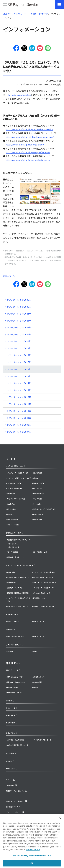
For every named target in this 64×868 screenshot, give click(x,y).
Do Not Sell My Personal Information (32, 856)
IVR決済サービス (39, 598)
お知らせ (9, 761)
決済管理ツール (13, 582)
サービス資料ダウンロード (42, 740)
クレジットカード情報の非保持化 (45, 572)
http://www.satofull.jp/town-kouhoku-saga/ (28, 160)
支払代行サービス (13, 621)
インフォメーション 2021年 (18, 334)
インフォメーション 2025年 (18, 307)
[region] (32, 841)
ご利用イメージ (39, 677)
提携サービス (11, 715)
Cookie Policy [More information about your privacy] (33, 849)
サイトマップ (11, 769)
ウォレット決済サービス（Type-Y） (20, 478)
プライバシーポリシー (14, 812)
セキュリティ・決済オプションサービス (20, 565)
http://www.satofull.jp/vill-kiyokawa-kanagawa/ (30, 137)
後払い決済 (11, 494)
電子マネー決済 (13, 519)
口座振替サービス (39, 494)
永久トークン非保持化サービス (18, 606)
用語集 (36, 687)
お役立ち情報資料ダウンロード (18, 745)
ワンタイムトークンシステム (43, 577)
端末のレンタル (14, 547)
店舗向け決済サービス (14, 533)
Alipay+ (36, 478)
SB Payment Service (21, 5)
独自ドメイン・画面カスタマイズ (45, 582)
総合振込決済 (38, 519)
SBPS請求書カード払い (15, 636)
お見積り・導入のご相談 (16, 740)
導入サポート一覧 (12, 670)
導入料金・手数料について (16, 682)
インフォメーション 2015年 (18, 376)
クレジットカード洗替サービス (44, 588)
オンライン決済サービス (14, 466)
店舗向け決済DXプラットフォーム (19, 540)
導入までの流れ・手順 (15, 677)
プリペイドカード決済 (15, 488)
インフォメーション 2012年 (18, 397)
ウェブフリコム (39, 621)
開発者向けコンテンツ (15, 692)
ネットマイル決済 (13, 525)
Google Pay (38, 504)
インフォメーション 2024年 (18, 314)
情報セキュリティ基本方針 (15, 801)
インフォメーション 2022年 (18, 327)
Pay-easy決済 (38, 514)
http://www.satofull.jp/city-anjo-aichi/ (25, 145)
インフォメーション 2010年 (18, 411)
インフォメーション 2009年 (18, 418)
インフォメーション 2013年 (18, 390)
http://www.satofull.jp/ (20, 95)
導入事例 (9, 701)
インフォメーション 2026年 (18, 300)
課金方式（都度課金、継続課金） (19, 593)
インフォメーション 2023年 (18, 321)
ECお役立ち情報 (13, 687)
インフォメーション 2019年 (18, 348)
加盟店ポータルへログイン (15, 791)
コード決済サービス (40, 552)
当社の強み (10, 753)
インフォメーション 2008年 (18, 425)
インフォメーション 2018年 (18, 355)
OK (32, 863)
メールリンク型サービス (42, 593)
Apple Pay (11, 504)
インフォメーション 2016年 (18, 369)
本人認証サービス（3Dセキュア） (19, 577)
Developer (10, 785)
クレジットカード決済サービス (18, 473)
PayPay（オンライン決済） (17, 499)
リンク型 (10, 651)
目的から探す (11, 723)
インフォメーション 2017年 (18, 362)
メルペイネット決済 (14, 483)
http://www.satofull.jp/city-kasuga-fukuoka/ (28, 152)
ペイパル (10, 514)
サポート (9, 780)
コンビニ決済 (38, 473)
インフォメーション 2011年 (18, 404)
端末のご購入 (13, 544)
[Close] (60, 818)
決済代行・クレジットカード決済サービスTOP (25, 14)
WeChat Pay (12, 509)
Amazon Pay (38, 488)
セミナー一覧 (11, 708)
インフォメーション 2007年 (18, 432)
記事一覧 (7, 276)
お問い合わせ (11, 733)
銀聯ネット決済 (39, 483)
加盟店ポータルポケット (16, 588)
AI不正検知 (11, 572)
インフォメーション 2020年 (18, 341)
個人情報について (12, 807)
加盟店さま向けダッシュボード (44, 606)
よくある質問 (38, 682)
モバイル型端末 (13, 552)
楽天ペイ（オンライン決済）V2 (44, 509)
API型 (35, 651)
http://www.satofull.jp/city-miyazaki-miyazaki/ (29, 129)
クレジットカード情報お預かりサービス (19, 600)
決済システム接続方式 (14, 645)
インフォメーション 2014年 (18, 383)
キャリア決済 (38, 499)
